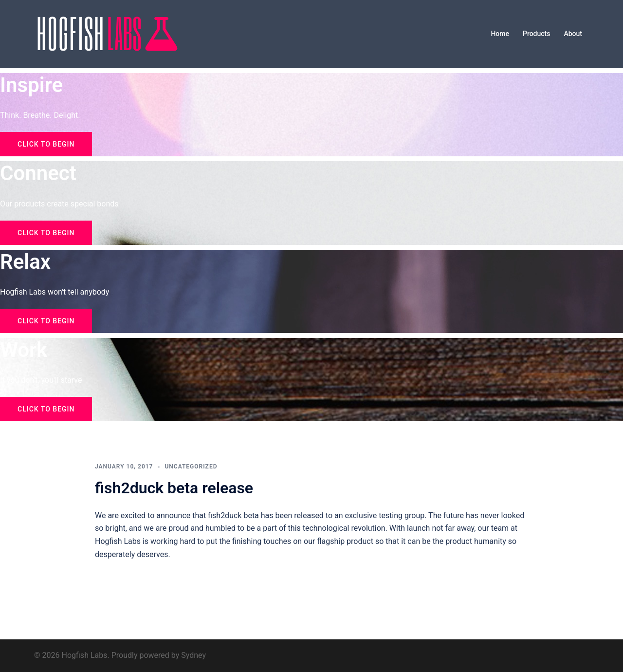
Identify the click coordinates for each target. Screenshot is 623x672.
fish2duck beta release (174, 488)
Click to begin (46, 144)
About (573, 34)
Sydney (193, 655)
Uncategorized (191, 467)
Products (537, 34)
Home (500, 34)
